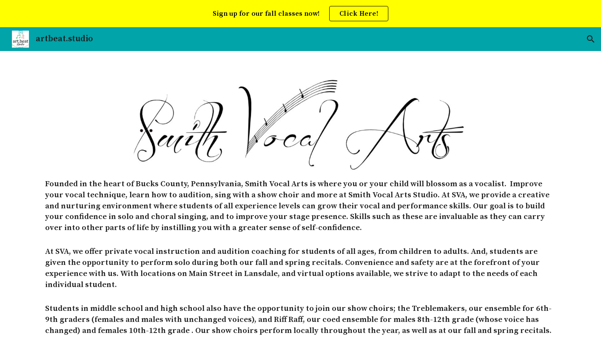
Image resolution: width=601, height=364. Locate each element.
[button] (591, 39)
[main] (300, 268)
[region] (300, 14)
